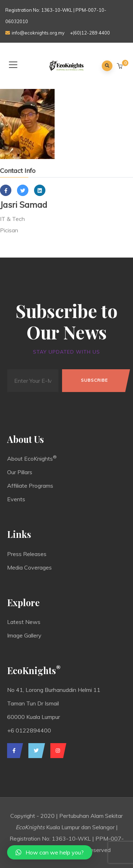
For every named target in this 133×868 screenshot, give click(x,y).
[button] (120, 66)
